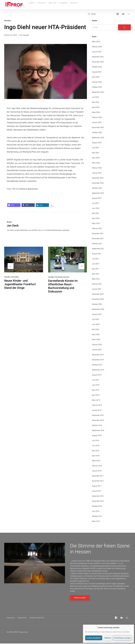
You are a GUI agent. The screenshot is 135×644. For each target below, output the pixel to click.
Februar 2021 (97, 284)
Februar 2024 (97, 117)
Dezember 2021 (98, 233)
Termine (44, 5)
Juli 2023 (95, 148)
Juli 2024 (95, 97)
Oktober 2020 (97, 304)
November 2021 (98, 239)
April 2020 (96, 334)
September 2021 (98, 249)
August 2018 (97, 435)
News (33, 5)
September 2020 (98, 309)
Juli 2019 (95, 380)
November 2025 (98, 62)
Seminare (66, 277)
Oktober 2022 (97, 188)
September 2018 (98, 430)
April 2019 (96, 395)
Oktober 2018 (97, 425)
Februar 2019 (97, 405)
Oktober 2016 (97, 506)
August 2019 (97, 375)
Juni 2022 (96, 208)
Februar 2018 (97, 466)
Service (79, 5)
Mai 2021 (96, 269)
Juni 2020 (96, 324)
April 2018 (96, 456)
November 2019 (98, 360)
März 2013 (96, 521)
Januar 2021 (97, 289)
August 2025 (97, 72)
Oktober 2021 (97, 244)
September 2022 (98, 193)
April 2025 (96, 77)
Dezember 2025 (98, 57)
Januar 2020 (97, 350)
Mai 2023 (96, 153)
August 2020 (97, 314)
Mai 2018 (96, 451)
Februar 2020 (97, 345)
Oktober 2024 (97, 87)
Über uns (56, 5)
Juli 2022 (95, 203)
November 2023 (98, 127)
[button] (14, 205)
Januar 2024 (97, 122)
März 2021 (96, 279)
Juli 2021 (95, 259)
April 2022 (96, 218)
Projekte (68, 5)
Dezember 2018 (98, 415)
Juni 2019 (96, 385)
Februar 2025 (97, 82)
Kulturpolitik (15, 277)
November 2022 (98, 183)
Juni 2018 (96, 446)
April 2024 (96, 107)
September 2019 (98, 370)
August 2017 (97, 486)
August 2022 (97, 198)
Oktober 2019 (97, 365)
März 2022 (96, 223)
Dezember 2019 (98, 355)
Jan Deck (13, 226)
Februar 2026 (97, 47)
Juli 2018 (95, 441)
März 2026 (96, 42)
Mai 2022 (96, 213)
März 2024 (96, 112)
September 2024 (98, 92)
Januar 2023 (97, 173)
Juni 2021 (96, 264)
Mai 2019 (96, 390)
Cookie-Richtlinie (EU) (38, 618)
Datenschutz (23, 618)
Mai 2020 (96, 329)
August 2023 (97, 143)
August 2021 (97, 254)
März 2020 (96, 340)
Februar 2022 (97, 228)
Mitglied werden (80, 598)
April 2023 (96, 158)
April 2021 (96, 274)
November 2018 (98, 420)
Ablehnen (108, 638)
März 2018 (96, 461)
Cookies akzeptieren (94, 638)
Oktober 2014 (97, 516)
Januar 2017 (97, 491)
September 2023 (98, 138)
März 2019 (96, 400)
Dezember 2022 (98, 178)
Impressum (11, 618)
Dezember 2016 (98, 496)
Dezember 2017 (98, 476)
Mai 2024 (96, 102)
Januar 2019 (97, 410)
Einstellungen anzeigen (122, 638)
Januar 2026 (97, 52)
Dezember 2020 (98, 294)
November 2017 (98, 481)
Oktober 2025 (97, 67)
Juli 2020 (95, 319)
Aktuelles (8, 21)
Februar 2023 (97, 168)
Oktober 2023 (97, 132)
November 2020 (98, 299)
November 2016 (98, 501)
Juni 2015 (96, 511)
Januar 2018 (97, 471)
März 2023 (96, 163)
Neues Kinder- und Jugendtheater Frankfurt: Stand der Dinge (20, 284)
